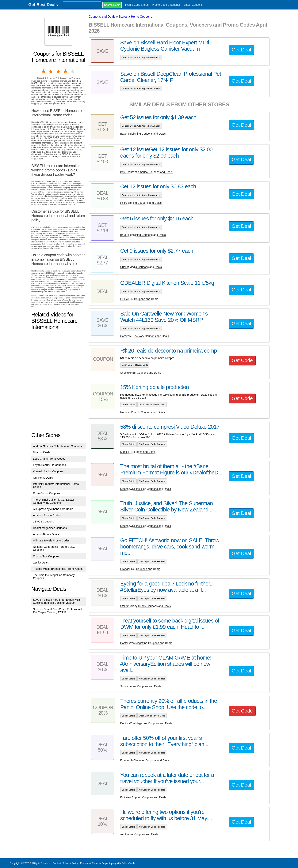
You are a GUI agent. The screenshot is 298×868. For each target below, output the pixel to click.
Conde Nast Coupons (46, 556)
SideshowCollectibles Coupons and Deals (146, 489)
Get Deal (241, 50)
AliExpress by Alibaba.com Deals (53, 509)
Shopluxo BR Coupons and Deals (141, 373)
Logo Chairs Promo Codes (49, 459)
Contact (57, 863)
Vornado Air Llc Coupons (48, 471)
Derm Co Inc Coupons (47, 493)
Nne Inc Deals (42, 452)
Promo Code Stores (137, 5)
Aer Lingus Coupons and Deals (139, 834)
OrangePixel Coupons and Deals (140, 569)
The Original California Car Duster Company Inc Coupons (54, 501)
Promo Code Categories (166, 5)
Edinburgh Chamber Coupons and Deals (145, 760)
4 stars (66, 71)
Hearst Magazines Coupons (50, 528)
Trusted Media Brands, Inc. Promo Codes (58, 569)
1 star (44, 71)
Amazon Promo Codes (47, 515)
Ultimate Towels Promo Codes (51, 541)
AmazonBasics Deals (46, 534)
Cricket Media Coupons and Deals (141, 267)
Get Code (242, 360)
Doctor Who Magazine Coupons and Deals (146, 643)
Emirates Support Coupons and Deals (143, 797)
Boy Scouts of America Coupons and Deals (146, 172)
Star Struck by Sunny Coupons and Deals (146, 606)
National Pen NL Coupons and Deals (143, 412)
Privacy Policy (71, 863)
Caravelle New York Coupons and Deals (145, 336)
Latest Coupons (193, 5)
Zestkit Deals (41, 563)
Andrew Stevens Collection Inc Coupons (57, 446)
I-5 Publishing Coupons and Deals (141, 203)
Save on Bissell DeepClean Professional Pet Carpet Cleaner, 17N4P (58, 611)
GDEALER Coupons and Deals (139, 299)
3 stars (59, 71)
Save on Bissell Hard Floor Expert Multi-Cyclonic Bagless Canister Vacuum (57, 601)
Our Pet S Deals (43, 478)
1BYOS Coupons (44, 522)
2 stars (51, 71)
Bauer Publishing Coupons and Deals (143, 134)
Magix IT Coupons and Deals (138, 452)
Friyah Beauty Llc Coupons (50, 465)
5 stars (73, 71)
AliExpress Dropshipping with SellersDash (112, 863)
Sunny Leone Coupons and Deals (141, 686)
